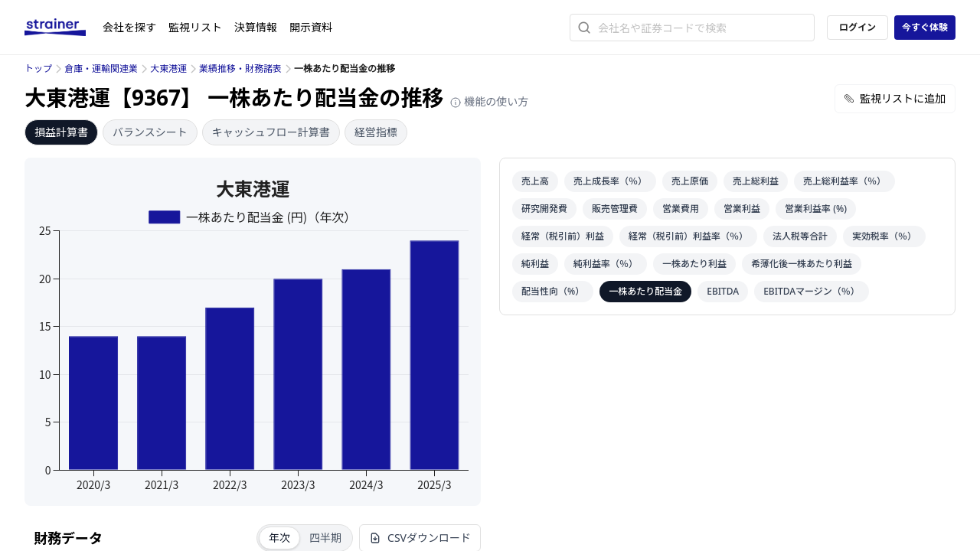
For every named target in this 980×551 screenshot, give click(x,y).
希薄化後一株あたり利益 (802, 264)
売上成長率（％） (610, 181)
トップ (38, 68)
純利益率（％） (606, 264)
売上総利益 (756, 181)
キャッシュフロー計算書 (271, 132)
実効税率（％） (884, 236)
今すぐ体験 (925, 27)
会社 (129, 27)
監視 (195, 27)
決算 (256, 27)
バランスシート (150, 132)
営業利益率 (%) (816, 209)
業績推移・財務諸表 (240, 68)
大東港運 (168, 68)
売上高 (535, 181)
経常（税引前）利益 (563, 236)
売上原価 (690, 181)
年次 (279, 538)
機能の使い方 (489, 101)
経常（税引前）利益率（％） (688, 236)
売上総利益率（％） (844, 181)
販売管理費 (615, 209)
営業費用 (681, 209)
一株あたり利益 (694, 264)
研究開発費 (544, 209)
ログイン (857, 27)
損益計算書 (61, 132)
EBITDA (723, 291)
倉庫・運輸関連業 (101, 68)
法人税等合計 (800, 236)
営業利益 (742, 209)
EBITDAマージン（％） (812, 291)
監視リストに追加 (895, 98)
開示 (311, 27)
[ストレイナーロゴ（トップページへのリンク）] (64, 28)
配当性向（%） (553, 291)
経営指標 (376, 132)
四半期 (325, 538)
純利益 (535, 264)
